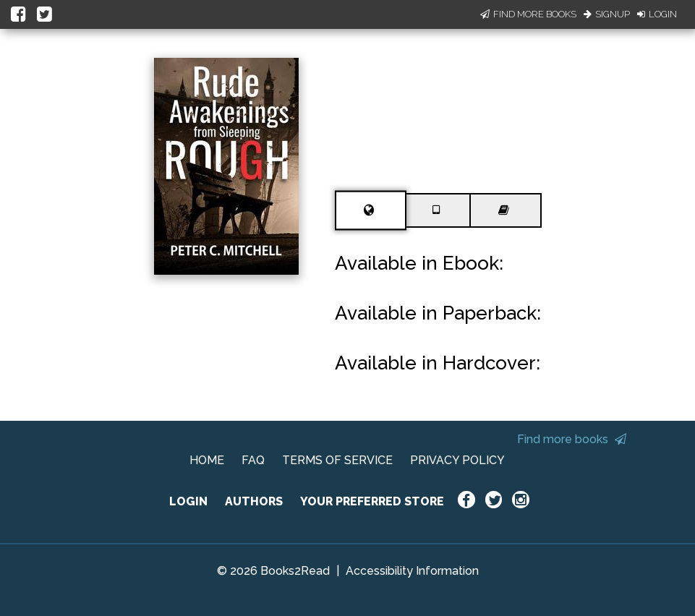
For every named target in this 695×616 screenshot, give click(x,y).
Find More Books (528, 14)
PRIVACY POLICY (457, 460)
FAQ (253, 460)
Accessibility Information (412, 571)
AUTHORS (254, 501)
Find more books (572, 439)
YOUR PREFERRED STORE (372, 501)
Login (657, 14)
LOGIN (188, 501)
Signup (607, 14)
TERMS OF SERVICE (337, 460)
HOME (207, 460)
